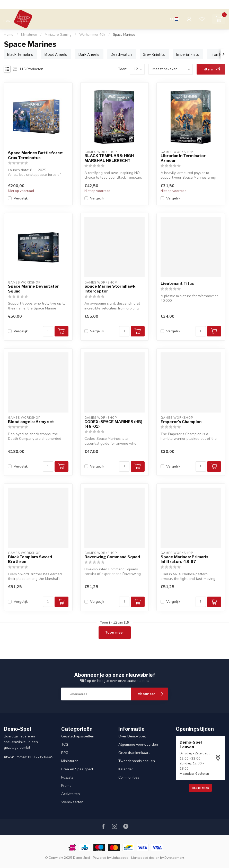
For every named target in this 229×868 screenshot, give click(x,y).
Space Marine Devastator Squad (33, 289)
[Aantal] (48, 331)
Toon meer (115, 632)
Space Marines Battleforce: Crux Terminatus (36, 155)
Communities (129, 777)
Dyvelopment (174, 858)
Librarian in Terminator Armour (183, 158)
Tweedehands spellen (137, 761)
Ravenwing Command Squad (112, 557)
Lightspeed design (145, 858)
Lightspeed (120, 858)
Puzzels (67, 777)
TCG (65, 744)
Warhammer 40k (92, 35)
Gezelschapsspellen (78, 736)
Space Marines (124, 35)
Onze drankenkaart (134, 753)
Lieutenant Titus (177, 284)
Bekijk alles (200, 788)
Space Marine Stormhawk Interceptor (110, 289)
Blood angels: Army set (31, 422)
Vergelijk (21, 198)
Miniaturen (29, 35)
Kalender (126, 769)
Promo (66, 786)
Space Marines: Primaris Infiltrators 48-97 (184, 559)
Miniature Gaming (58, 35)
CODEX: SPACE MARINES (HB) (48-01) (113, 424)
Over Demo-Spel (132, 736)
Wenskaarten (72, 802)
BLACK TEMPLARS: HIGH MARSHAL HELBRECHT (109, 158)
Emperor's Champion (181, 422)
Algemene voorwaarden (138, 744)
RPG (65, 753)
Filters (211, 69)
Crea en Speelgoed (77, 769)
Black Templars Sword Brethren (30, 559)
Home (9, 35)
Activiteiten (71, 794)
